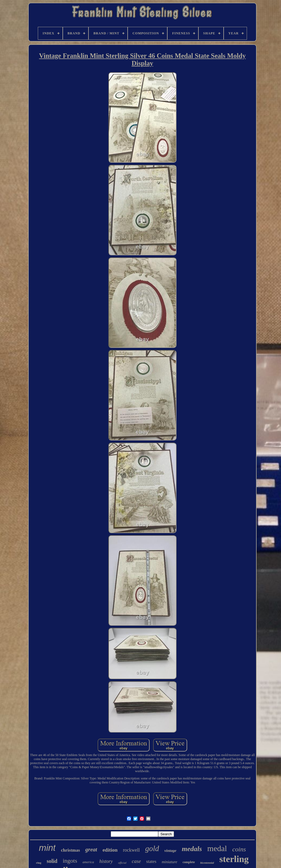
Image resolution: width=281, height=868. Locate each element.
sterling (234, 859)
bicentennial (207, 863)
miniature (169, 862)
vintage (170, 851)
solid (52, 861)
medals (192, 849)
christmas (70, 850)
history (106, 861)
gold (152, 848)
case (136, 861)
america (88, 862)
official (122, 863)
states (151, 861)
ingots (70, 861)
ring (39, 863)
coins (239, 849)
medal (217, 848)
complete (189, 862)
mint (47, 848)
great (91, 849)
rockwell (131, 850)
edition (110, 850)
